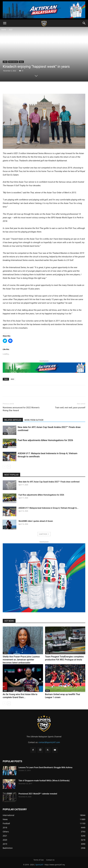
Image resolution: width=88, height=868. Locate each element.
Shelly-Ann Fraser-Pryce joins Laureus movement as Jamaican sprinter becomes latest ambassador (21, 660)
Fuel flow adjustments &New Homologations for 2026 (45, 440)
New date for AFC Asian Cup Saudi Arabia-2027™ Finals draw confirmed (49, 482)
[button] (5, 23)
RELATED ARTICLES (13, 420)
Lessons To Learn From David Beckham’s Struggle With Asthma (45, 767)
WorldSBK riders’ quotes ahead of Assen (36, 521)
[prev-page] (4, 467)
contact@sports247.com (49, 742)
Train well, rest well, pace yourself (70, 408)
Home (4, 30)
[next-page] (9, 467)
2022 (10, 30)
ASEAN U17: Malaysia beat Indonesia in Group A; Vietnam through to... (48, 508)
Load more (44, 534)
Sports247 (39, 865)
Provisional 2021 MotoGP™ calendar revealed (38, 794)
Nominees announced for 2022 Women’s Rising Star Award (21, 409)
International (13, 62)
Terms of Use (39, 860)
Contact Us (50, 860)
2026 (5, 434)
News (21, 62)
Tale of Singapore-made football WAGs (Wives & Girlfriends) (44, 781)
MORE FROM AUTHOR (34, 420)
